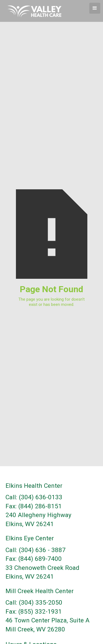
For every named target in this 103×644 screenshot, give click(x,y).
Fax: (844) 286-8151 (34, 506)
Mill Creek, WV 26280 (35, 629)
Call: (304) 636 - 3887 (36, 550)
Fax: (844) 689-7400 (34, 559)
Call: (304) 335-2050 (34, 603)
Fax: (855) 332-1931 (34, 612)
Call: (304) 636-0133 (34, 497)
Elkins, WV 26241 (30, 524)
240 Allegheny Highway (38, 515)
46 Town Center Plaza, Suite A (48, 620)
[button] (95, 8)
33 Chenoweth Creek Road (42, 568)
